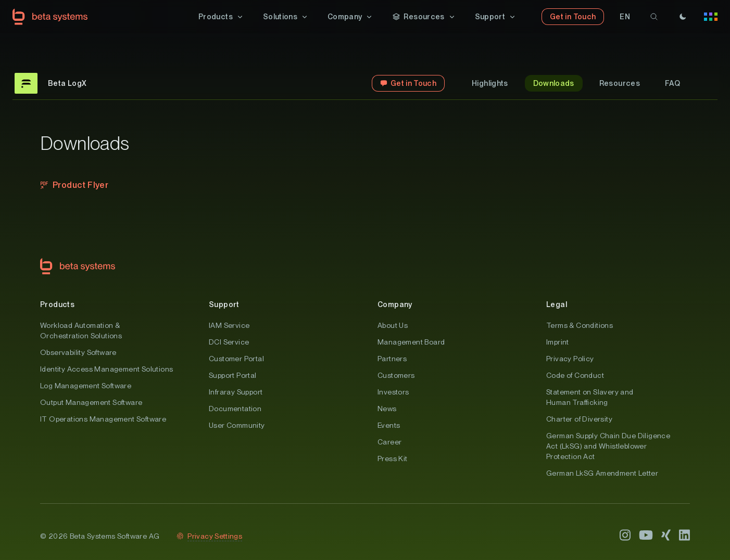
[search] (654, 17)
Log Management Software (86, 386)
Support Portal (233, 375)
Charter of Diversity (579, 419)
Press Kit (393, 459)
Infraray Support (236, 392)
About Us (393, 325)
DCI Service (229, 342)
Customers (396, 375)
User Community (237, 425)
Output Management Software (91, 402)
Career (389, 442)
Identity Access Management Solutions (106, 369)
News (387, 409)
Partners (392, 359)
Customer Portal (236, 359)
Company (395, 304)
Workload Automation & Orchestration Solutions (81, 330)
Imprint (558, 342)
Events (389, 425)
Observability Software (78, 352)
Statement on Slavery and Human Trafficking (590, 397)
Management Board (411, 342)
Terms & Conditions (580, 325)
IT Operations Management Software (103, 419)
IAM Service (229, 325)
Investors (393, 392)
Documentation (235, 409)
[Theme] (683, 17)
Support (224, 304)
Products (57, 304)
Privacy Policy (570, 359)
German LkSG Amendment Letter (602, 473)
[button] (221, 17)
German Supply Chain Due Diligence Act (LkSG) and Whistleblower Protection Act (608, 446)
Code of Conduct (575, 375)
